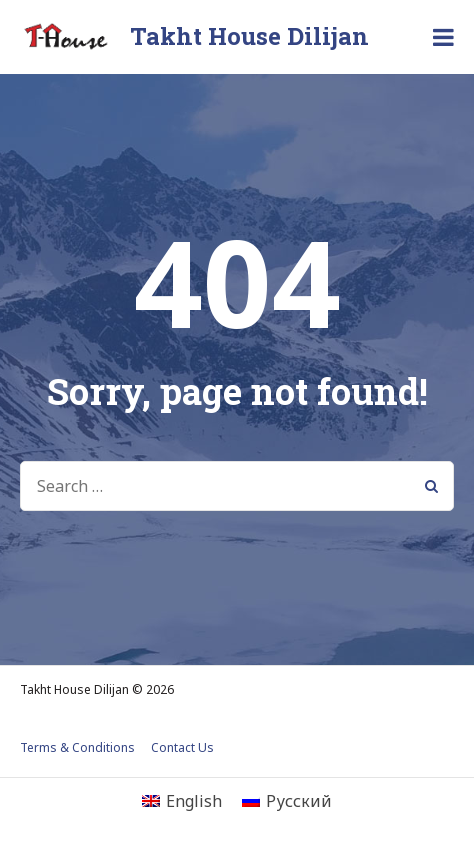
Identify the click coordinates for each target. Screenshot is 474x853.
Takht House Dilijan (249, 36)
